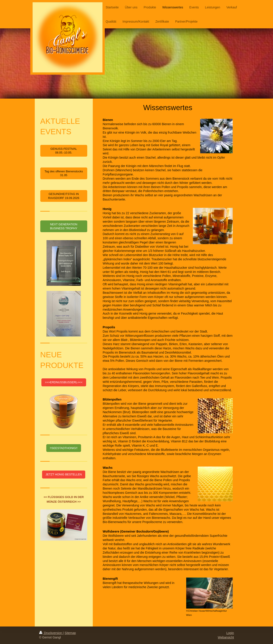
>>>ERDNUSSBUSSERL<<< (64, 382)
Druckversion (51, 633)
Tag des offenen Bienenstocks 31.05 (64, 173)
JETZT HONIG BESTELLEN (64, 474)
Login (230, 633)
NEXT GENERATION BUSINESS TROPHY (64, 226)
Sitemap (70, 633)
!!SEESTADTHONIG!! (64, 448)
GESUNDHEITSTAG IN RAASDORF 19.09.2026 (64, 196)
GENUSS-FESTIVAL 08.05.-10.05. (64, 151)
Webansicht (226, 637)
